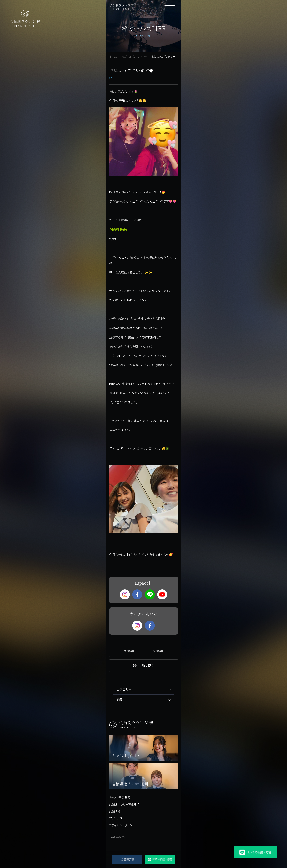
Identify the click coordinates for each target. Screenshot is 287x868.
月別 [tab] (120, 700)
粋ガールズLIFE (118, 818)
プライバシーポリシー (122, 825)
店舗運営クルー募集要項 (124, 804)
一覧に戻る (146, 666)
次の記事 (158, 651)
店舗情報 (115, 811)
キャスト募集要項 (120, 797)
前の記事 (129, 651)
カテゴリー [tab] (124, 689)
